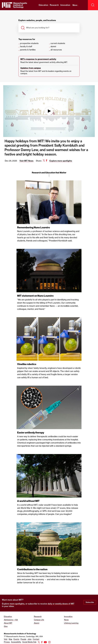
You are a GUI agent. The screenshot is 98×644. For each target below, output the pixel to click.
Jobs (30, 639)
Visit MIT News (26, 161)
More (76, 5)
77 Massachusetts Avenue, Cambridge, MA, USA (23, 636)
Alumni (37, 623)
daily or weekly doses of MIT (61, 604)
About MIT (8, 623)
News (66, 620)
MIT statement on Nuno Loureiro (35, 296)
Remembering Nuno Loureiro (34, 227)
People (23, 639)
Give (6, 626)
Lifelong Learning (71, 623)
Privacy (7, 642)
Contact (36, 639)
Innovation (65, 5)
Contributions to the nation (32, 569)
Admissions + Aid (11, 620)
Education (43, 5)
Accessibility (16, 642)
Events (16, 639)
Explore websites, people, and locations (37, 20)
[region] (49, 347)
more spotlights (17, 604)
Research (54, 5)
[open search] (93, 5)
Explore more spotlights (61, 161)
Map (10, 639)
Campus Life (39, 620)
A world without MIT (28, 501)
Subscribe (90, 602)
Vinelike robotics (27, 364)
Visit (6, 639)
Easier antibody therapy (31, 433)
